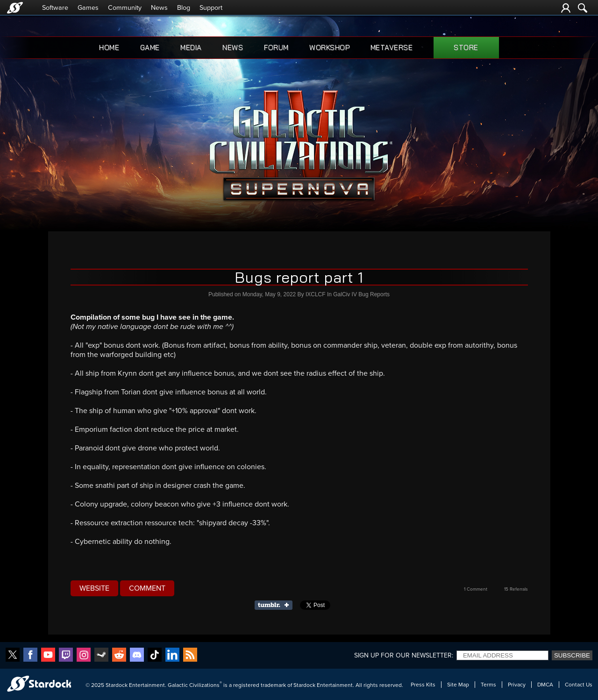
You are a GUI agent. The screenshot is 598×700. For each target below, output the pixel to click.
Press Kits (423, 685)
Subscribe (572, 655)
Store (466, 47)
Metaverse (392, 47)
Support (211, 8)
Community (125, 8)
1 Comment (476, 589)
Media (191, 47)
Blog (184, 8)
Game (150, 47)
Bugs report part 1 (299, 277)
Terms (488, 685)
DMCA (545, 685)
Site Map (458, 685)
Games (88, 8)
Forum (276, 47)
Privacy (517, 685)
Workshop (329, 47)
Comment (147, 588)
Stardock (117, 685)
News (159, 8)
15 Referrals (516, 589)
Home (109, 47)
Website (94, 588)
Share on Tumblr (276, 605)
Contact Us (579, 685)
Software (55, 8)
